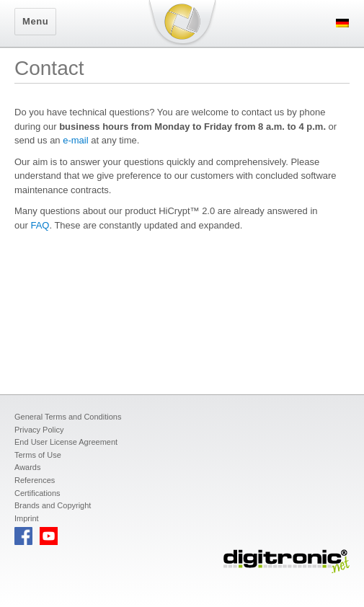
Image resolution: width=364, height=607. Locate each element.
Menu (35, 21)
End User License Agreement (66, 442)
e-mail (75, 140)
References (35, 480)
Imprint (27, 518)
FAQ (40, 225)
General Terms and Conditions (68, 417)
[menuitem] (342, 22)
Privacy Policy (39, 430)
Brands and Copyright (53, 505)
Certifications (37, 493)
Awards (27, 467)
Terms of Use (38, 455)
